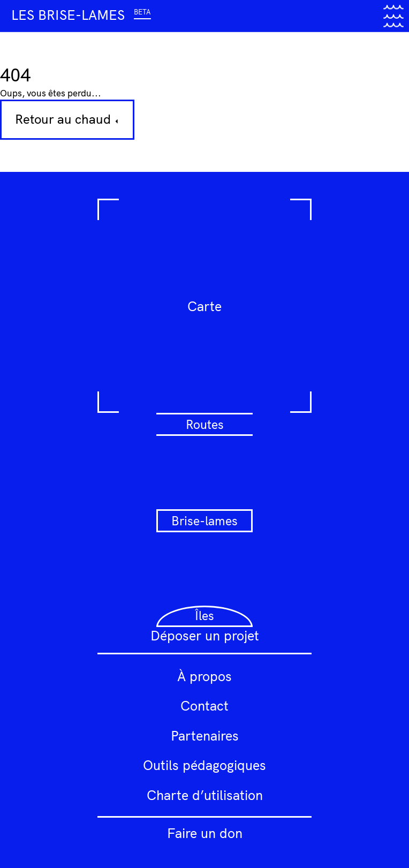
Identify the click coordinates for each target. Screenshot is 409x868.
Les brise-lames (81, 15)
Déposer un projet (205, 635)
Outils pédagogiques (205, 765)
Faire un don (205, 833)
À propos (205, 676)
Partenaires (205, 735)
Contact (205, 705)
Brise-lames (205, 521)
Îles (205, 616)
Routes (205, 424)
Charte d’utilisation (205, 795)
